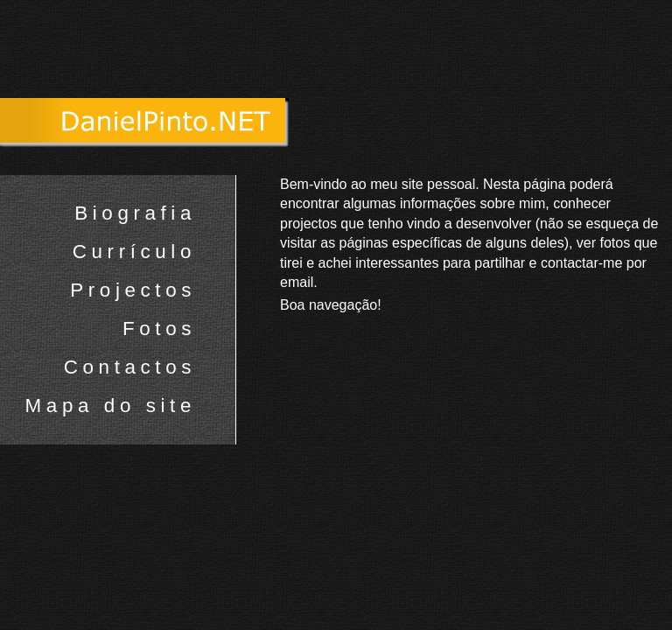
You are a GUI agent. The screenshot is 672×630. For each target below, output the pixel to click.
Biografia (135, 213)
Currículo (134, 252)
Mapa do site (111, 406)
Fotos (159, 329)
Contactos (130, 367)
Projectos (133, 290)
